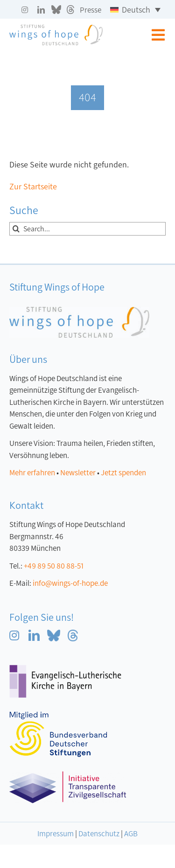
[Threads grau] (70, 9)
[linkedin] (41, 10)
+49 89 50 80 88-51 (54, 566)
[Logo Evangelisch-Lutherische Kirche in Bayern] (65, 669)
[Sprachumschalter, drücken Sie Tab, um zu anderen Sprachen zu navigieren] (135, 9)
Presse (91, 10)
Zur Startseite (33, 187)
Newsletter (78, 473)
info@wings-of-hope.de (70, 583)
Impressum (56, 834)
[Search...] (87, 229)
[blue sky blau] (54, 634)
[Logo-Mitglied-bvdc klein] (58, 716)
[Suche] (16, 229)
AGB (131, 834)
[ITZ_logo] (68, 776)
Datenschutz (99, 834)
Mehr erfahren (32, 473)
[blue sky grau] (56, 9)
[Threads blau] (73, 634)
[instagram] (25, 10)
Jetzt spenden (123, 473)
